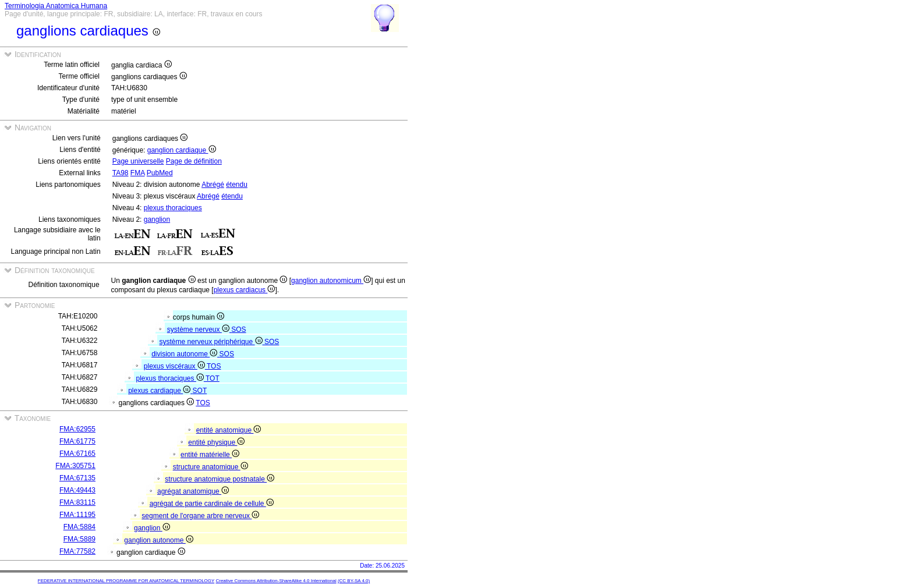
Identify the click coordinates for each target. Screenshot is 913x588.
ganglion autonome (158, 540)
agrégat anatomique (193, 491)
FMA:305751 (75, 466)
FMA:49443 (77, 490)
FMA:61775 (77, 441)
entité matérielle (210, 455)
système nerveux (199, 330)
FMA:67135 (77, 478)
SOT (200, 391)
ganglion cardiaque (182, 150)
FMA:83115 (77, 502)
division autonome (185, 354)
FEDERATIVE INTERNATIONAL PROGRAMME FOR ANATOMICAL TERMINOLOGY (126, 581)
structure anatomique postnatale (220, 479)
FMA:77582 (77, 551)
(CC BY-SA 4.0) (354, 581)
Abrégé (213, 185)
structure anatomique (210, 467)
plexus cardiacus (245, 290)
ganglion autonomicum (331, 281)
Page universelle (138, 161)
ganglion (157, 219)
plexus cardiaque (160, 391)
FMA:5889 (79, 539)
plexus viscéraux (175, 366)
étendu (237, 185)
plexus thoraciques (173, 208)
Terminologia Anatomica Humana (56, 6)
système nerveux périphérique (211, 342)
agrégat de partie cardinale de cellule (212, 504)
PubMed (160, 173)
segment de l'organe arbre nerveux (200, 516)
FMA (138, 173)
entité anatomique (229, 430)
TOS (214, 366)
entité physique (216, 442)
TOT (213, 378)
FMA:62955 (77, 429)
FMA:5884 (79, 527)
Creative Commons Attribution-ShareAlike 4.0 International (276, 581)
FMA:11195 (77, 515)
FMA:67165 (77, 454)
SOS (238, 330)
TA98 (121, 173)
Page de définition (194, 161)
